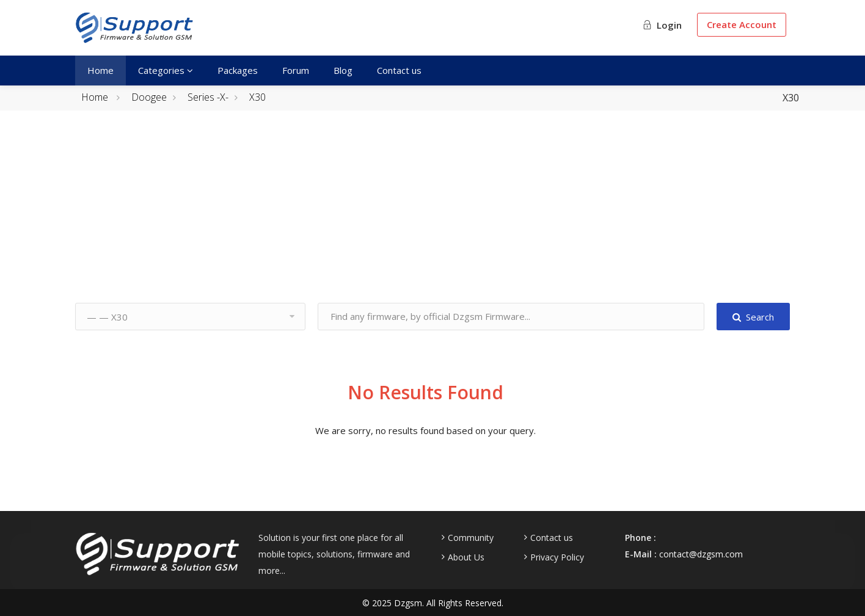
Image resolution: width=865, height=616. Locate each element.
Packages (238, 70)
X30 (257, 97)
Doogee (149, 97)
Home (100, 70)
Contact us (399, 70)
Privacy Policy (557, 557)
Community (471, 538)
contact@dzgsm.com (701, 554)
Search (753, 317)
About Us (466, 557)
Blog (343, 70)
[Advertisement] (432, 217)
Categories (166, 70)
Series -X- (208, 97)
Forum (296, 70)
